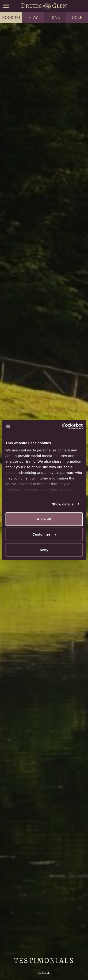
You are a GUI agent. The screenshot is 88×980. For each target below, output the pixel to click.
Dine (55, 18)
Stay (33, 18)
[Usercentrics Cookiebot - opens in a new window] (63, 426)
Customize (44, 534)
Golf (77, 18)
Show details (63, 504)
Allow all (44, 519)
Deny (44, 549)
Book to (11, 18)
